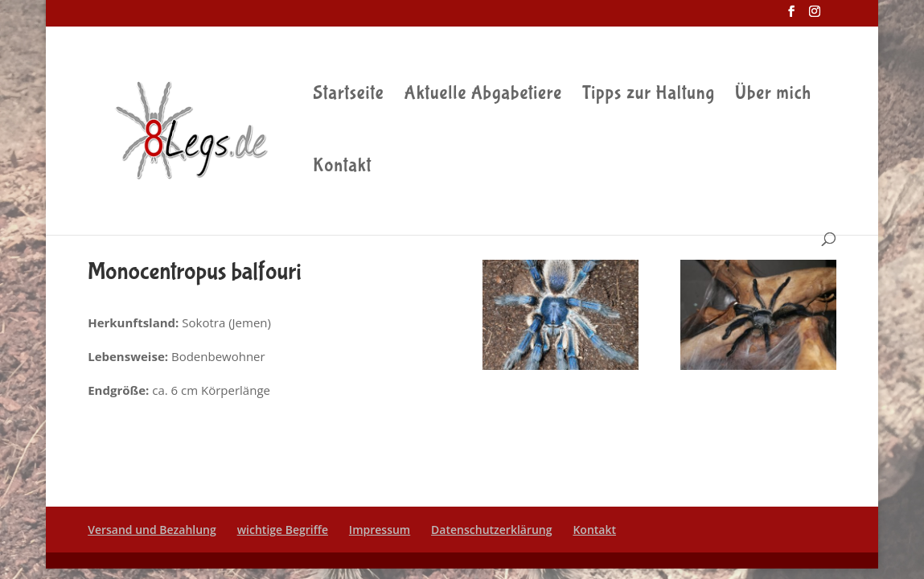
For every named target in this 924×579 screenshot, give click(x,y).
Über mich (773, 96)
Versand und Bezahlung (152, 530)
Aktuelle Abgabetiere (484, 96)
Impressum (380, 530)
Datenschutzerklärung (491, 530)
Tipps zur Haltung (649, 96)
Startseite (348, 96)
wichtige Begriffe (283, 530)
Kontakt (342, 168)
